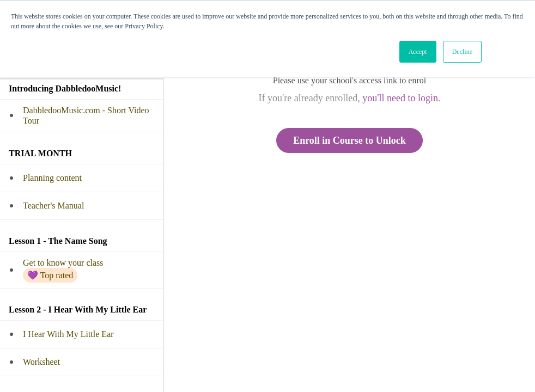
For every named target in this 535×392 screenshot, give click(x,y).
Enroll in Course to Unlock (349, 140)
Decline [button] (462, 52)
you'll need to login (400, 98)
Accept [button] (418, 52)
